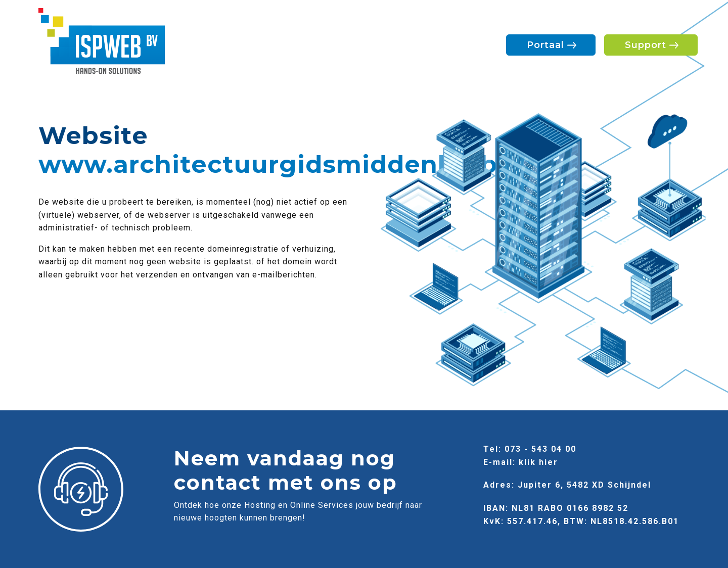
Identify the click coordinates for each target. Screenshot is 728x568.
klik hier (538, 462)
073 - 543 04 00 (540, 449)
